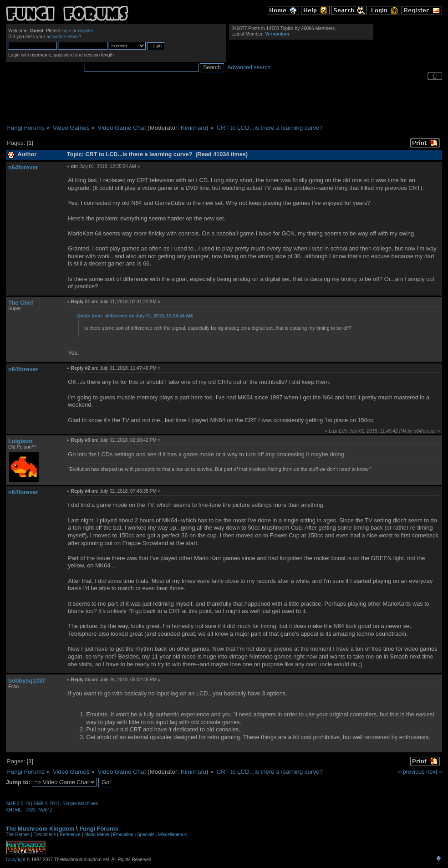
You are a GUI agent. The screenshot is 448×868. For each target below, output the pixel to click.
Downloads (44, 835)
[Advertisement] (224, 102)
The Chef (21, 303)
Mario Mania (97, 835)
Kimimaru (193, 128)
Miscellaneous (172, 835)
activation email (63, 37)
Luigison (20, 441)
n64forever (23, 167)
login (66, 31)
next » (434, 772)
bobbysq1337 (27, 681)
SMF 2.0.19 (18, 804)
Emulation (123, 835)
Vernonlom (277, 34)
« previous (411, 772)
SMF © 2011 (47, 804)
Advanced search (249, 67)
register (86, 31)
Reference (70, 835)
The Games (18, 835)
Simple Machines (80, 804)
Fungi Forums (99, 829)
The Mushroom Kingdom (40, 829)
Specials (146, 835)
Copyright (16, 860)
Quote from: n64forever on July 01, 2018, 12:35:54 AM (135, 316)
